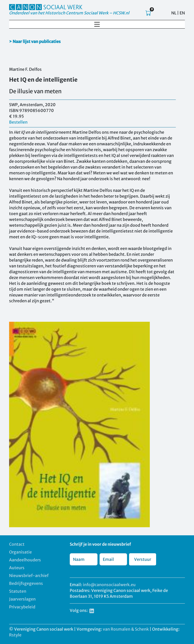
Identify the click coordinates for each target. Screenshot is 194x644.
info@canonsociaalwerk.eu (109, 585)
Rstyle (15, 635)
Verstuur (143, 559)
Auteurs (17, 568)
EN (182, 13)
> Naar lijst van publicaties (35, 41)
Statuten (18, 591)
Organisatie (20, 552)
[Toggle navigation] (97, 24)
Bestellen (18, 122)
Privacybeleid (22, 607)
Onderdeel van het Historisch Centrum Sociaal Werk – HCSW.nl (69, 13)
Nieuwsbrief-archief (29, 576)
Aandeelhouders (25, 560)
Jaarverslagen (22, 599)
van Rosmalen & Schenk (126, 629)
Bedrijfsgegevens (26, 583)
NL (174, 13)
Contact (17, 544)
